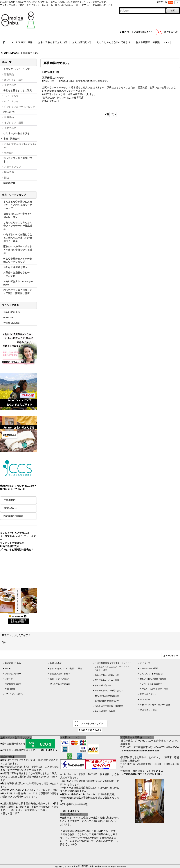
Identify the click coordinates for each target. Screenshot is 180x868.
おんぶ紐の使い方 (103, 685)
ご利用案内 (9, 500)
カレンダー (145, 699)
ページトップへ (172, 656)
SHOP (8, 668)
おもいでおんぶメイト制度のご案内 (66, 668)
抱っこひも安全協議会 (60, 684)
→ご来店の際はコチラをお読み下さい (141, 774)
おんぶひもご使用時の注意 (107, 696)
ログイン (126, 32)
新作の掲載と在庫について (107, 701)
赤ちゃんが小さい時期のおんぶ (109, 690)
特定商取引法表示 (13, 516)
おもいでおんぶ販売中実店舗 (153, 679)
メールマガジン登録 (149, 668)
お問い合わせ (11, 508)
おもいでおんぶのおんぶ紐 (107, 675)
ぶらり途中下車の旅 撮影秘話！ (110, 706)
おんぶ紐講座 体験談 (105, 711)
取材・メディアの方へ (60, 679)
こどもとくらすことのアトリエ (154, 689)
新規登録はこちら (144, 32)
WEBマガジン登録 (148, 710)
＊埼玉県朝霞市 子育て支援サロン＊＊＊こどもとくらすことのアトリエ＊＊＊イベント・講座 (113, 666)
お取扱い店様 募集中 (60, 674)
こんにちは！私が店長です (152, 674)
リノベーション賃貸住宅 (151, 684)
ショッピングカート (14, 674)
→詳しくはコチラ (48, 750)
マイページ (145, 663)
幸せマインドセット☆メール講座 (155, 705)
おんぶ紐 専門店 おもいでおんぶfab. (89, 866)
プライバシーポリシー (15, 694)
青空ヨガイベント (148, 694)
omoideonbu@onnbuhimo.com (142, 751)
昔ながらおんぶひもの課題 (107, 680)
